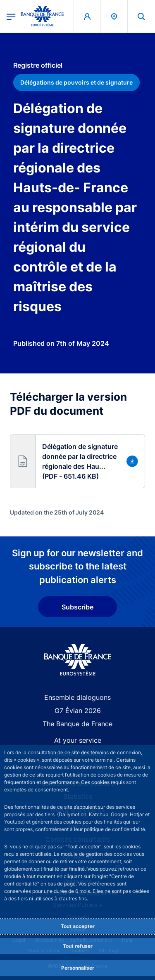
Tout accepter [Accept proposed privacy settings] (78, 926)
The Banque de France (77, 724)
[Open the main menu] (11, 16)
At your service (78, 740)
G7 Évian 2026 (78, 711)
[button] (77, 461)
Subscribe (77, 607)
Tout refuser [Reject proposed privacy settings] (78, 946)
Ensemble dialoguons (77, 697)
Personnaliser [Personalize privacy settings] (78, 968)
